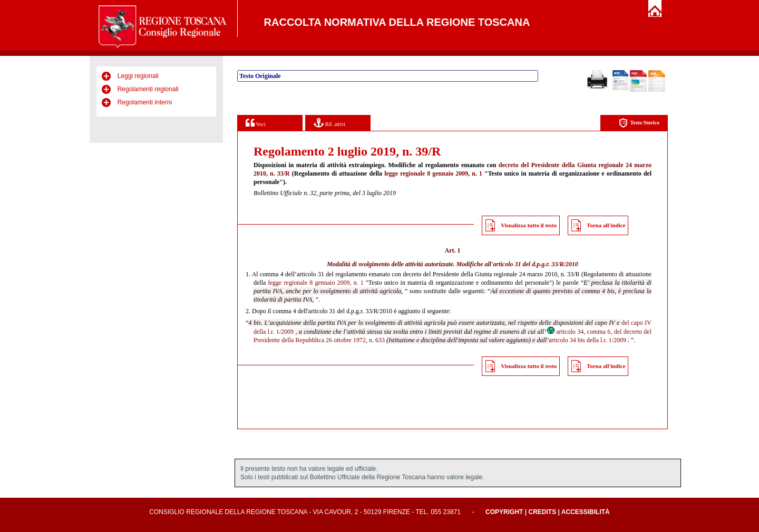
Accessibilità (586, 512)
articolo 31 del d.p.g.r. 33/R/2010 (535, 264)
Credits (542, 512)
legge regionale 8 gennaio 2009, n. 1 (433, 173)
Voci (255, 123)
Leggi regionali (138, 76)
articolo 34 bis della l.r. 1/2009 (587, 340)
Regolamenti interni (145, 102)
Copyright (504, 512)
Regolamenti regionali (148, 89)
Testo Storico (639, 123)
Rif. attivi (329, 123)
